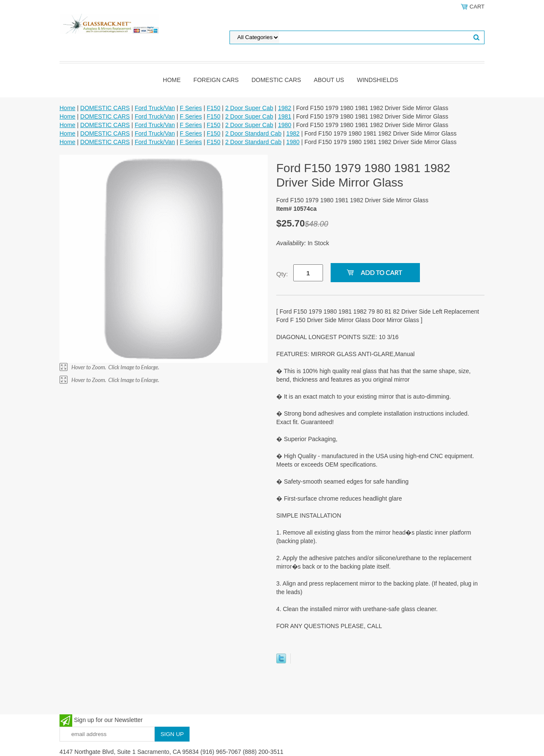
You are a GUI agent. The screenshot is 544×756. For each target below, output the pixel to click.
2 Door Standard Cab (253, 133)
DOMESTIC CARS (276, 80)
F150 (214, 108)
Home (172, 80)
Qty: (282, 274)
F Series (191, 108)
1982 (285, 108)
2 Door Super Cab (249, 108)
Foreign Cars (216, 80)
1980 (285, 125)
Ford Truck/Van (155, 108)
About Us (329, 80)
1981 (285, 116)
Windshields (378, 80)
